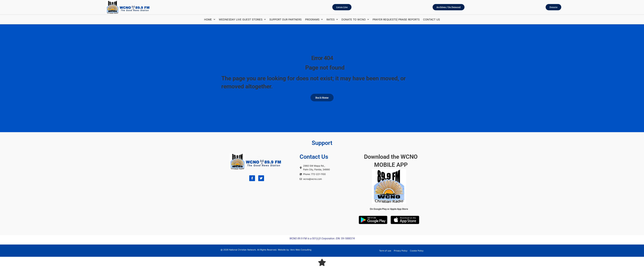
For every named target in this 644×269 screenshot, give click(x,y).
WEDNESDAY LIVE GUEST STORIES (242, 19)
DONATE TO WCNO (355, 19)
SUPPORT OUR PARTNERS (285, 19)
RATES (332, 19)
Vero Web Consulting (301, 250)
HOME (210, 19)
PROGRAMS (314, 19)
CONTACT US (431, 19)
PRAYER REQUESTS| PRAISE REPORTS (396, 19)
